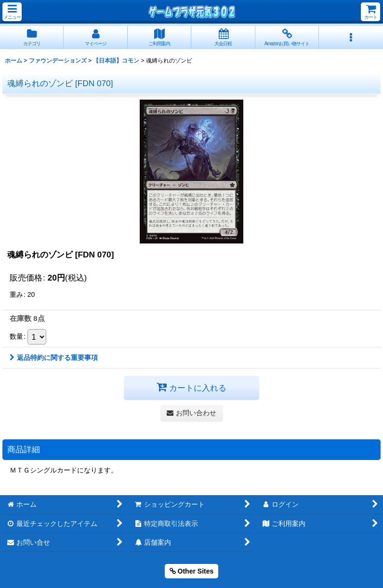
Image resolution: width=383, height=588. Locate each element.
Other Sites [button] (192, 571)
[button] (12, 12)
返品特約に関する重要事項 (54, 358)
